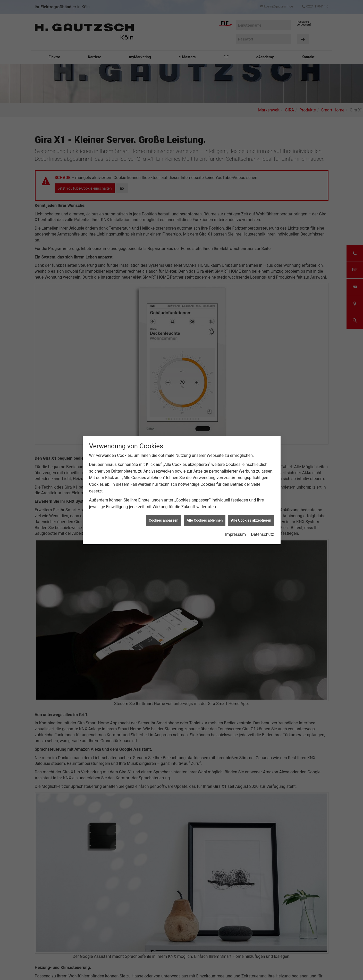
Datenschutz (262, 456)
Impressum (236, 456)
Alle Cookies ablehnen (205, 442)
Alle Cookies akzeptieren (251, 442)
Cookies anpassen (164, 442)
